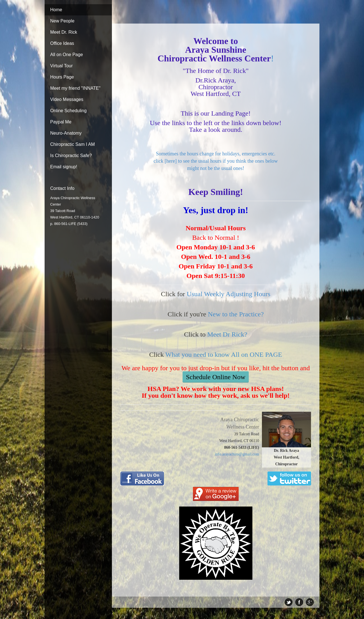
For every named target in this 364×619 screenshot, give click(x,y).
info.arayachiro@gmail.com (237, 454)
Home (56, 10)
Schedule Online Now (216, 377)
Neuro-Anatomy (66, 133)
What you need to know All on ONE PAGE (224, 355)
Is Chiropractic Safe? (71, 156)
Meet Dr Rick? (227, 334)
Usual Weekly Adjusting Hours (229, 294)
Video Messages (67, 99)
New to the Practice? (236, 314)
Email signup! (64, 167)
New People (62, 21)
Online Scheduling (68, 111)
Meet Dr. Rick (64, 32)
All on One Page (67, 55)
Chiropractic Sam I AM (72, 144)
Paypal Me (61, 122)
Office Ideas (62, 43)
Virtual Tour (61, 66)
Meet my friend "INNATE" (75, 88)
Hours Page (62, 77)
